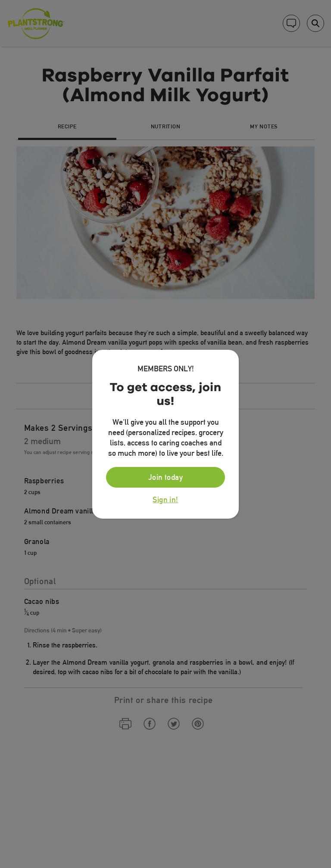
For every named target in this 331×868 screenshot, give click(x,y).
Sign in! (165, 500)
